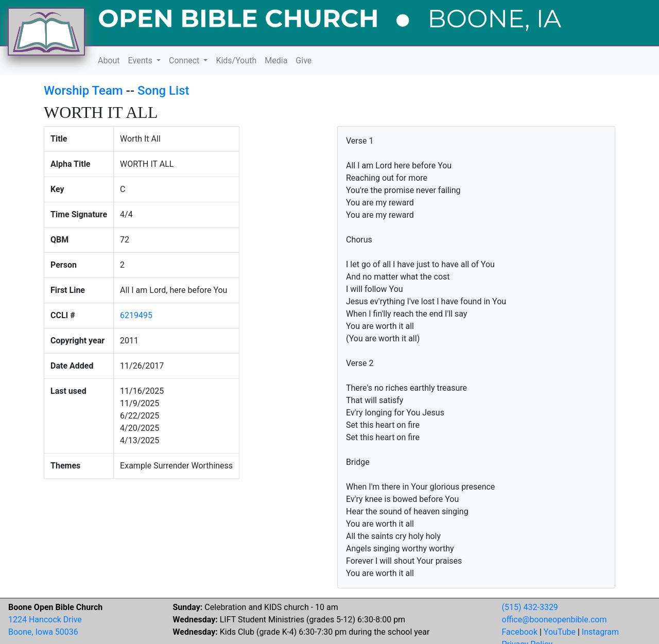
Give (304, 60)
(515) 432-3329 (530, 607)
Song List (163, 91)
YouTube (560, 632)
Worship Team (83, 91)
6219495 (136, 315)
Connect (185, 60)
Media (276, 60)
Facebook (520, 632)
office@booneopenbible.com (554, 620)
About (109, 60)
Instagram (600, 632)
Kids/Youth (236, 60)
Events (141, 60)
